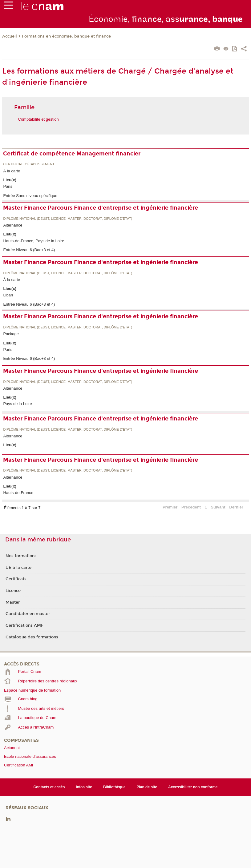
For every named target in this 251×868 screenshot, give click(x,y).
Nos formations (21, 556)
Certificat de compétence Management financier (72, 154)
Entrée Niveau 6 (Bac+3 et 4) (29, 250)
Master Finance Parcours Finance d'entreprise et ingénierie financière (101, 208)
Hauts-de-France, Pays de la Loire (34, 241)
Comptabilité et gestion (38, 119)
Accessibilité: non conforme (193, 787)
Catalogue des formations (32, 637)
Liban (8, 295)
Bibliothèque (114, 787)
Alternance (13, 225)
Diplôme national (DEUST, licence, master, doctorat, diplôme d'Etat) (68, 219)
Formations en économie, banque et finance (66, 36)
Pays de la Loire (17, 404)
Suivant (218, 507)
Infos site (84, 787)
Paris (8, 186)
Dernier (236, 507)
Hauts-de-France (18, 493)
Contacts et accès (49, 787)
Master (13, 602)
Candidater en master (28, 614)
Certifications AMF (24, 625)
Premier (170, 507)
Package (11, 334)
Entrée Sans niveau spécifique (30, 196)
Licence (13, 591)
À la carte (12, 171)
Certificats (16, 579)
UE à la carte (18, 568)
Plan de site (147, 787)
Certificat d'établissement (29, 164)
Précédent (191, 507)
